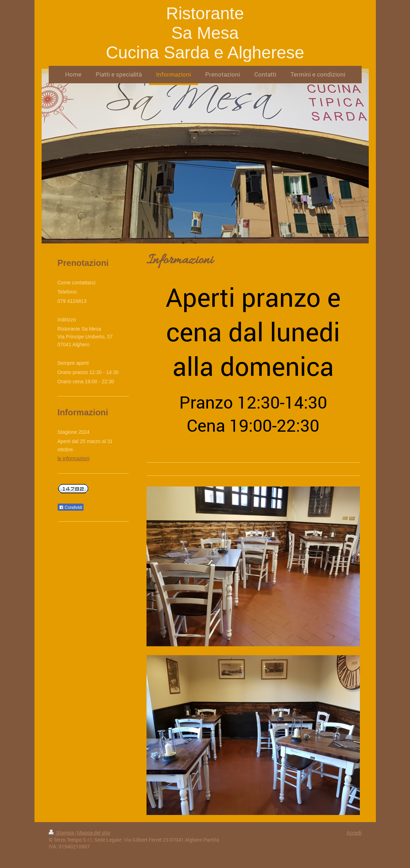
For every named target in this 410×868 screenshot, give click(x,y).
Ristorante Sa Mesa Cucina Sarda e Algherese (205, 33)
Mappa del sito (94, 833)
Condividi (71, 507)
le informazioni (74, 458)
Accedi (354, 833)
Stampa (62, 833)
